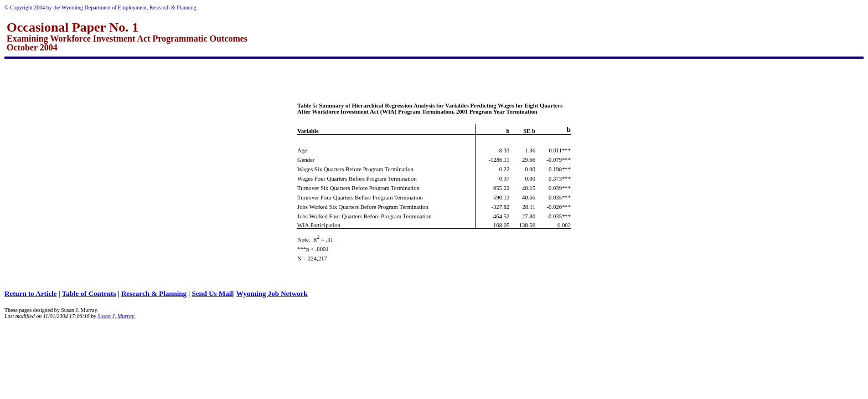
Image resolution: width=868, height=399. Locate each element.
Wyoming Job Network (272, 293)
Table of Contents (89, 293)
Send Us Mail (212, 293)
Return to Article (31, 293)
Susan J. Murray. (116, 316)
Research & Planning (154, 293)
